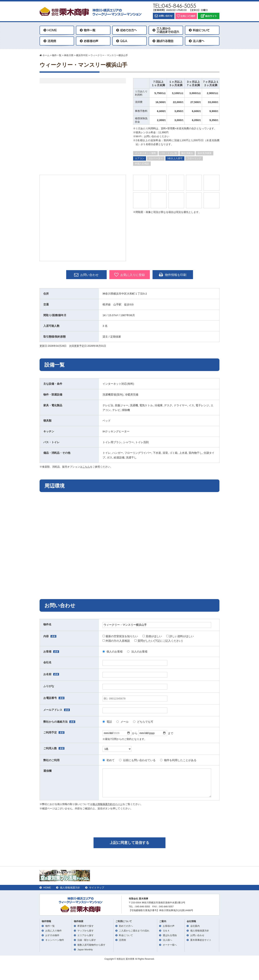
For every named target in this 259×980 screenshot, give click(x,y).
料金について (126, 935)
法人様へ (167, 940)
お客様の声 (169, 926)
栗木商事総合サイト (201, 940)
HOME (47, 888)
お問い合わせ (86, 275)
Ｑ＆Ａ (166, 931)
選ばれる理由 (170, 935)
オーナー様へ (170, 945)
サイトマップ (97, 888)
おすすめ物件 (52, 935)
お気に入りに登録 (129, 275)
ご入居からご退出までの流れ (134, 931)
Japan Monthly (85, 950)
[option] (83, 218)
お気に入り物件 (54, 931)
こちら (86, 467)
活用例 (122, 940)
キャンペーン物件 (55, 940)
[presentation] (129, 823)
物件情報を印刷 (173, 275)
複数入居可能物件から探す (91, 945)
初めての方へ (126, 926)
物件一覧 (50, 926)
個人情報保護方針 (70, 888)
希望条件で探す (86, 926)
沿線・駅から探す (87, 940)
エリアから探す (86, 935)
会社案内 (195, 926)
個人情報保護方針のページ (108, 804)
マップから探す (86, 931)
